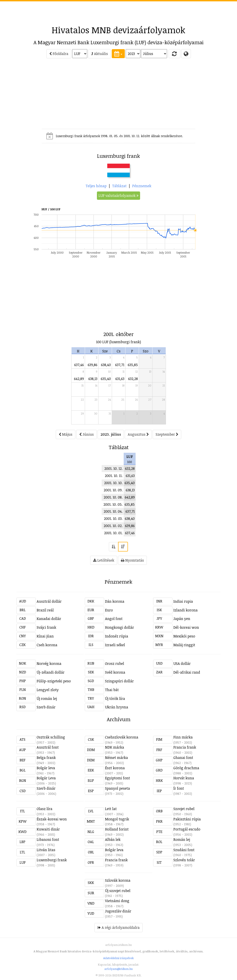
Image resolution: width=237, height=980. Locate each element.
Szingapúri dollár (119, 681)
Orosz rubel (115, 664)
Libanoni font (48, 839)
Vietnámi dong (117, 901)
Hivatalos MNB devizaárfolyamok (118, 30)
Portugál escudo (187, 829)
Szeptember (167, 434)
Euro (109, 610)
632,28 (133, 379)
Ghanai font (183, 758)
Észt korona (115, 768)
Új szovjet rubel (118, 891)
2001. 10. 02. (113, 526)
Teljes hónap (96, 186)
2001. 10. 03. (113, 519)
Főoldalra (59, 54)
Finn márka (183, 737)
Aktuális (99, 54)
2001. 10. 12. (113, 468)
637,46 (79, 365)
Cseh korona (47, 645)
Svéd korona (115, 672)
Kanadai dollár (49, 619)
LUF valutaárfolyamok (118, 196)
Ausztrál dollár (49, 601)
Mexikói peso (184, 636)
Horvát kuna (184, 778)
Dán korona (115, 601)
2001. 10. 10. (113, 483)
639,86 (93, 365)
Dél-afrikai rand (187, 672)
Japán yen (182, 619)
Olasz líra (45, 809)
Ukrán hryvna (117, 707)
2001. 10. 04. (113, 511)
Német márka (116, 758)
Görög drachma (186, 768)
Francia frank (185, 747)
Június (86, 434)
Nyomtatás (132, 560)
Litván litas (46, 850)
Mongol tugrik (117, 819)
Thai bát (112, 690)
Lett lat (111, 809)
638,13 (93, 379)
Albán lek (113, 839)
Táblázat (119, 186)
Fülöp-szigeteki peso (54, 681)
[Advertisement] (118, 11)
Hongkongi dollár (120, 627)
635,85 (133, 365)
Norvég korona (49, 664)
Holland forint (117, 829)
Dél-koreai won (186, 627)
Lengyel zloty (48, 690)
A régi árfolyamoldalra (118, 927)
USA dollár (182, 664)
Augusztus (138, 434)
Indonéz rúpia (117, 636)
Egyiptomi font (117, 778)
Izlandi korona (186, 610)
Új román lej (47, 699)
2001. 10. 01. (113, 533)
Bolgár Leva (46, 778)
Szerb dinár (46, 707)
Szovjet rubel (184, 809)
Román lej (182, 839)
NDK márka (115, 747)
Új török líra (115, 699)
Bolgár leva (46, 768)
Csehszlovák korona (122, 737)
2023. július (111, 434)
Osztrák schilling (51, 737)
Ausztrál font (48, 747)
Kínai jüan (45, 636)
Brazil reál (45, 610)
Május (66, 434)
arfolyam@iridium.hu (118, 969)
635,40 (106, 379)
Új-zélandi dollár (51, 672)
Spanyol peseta (117, 788)
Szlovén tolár (184, 860)
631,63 (120, 379)
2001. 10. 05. (113, 504)
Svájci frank (46, 627)
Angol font (114, 619)
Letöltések (104, 560)
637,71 (120, 365)
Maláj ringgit (184, 645)
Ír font (179, 788)
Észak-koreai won (52, 819)
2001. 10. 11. (114, 476)
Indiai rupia (183, 601)
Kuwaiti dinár (48, 829)
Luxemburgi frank (52, 860)
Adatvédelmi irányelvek (118, 958)
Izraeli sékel (115, 645)
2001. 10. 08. (113, 497)
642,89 (79, 379)
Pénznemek (142, 186)
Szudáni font (184, 850)
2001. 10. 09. (113, 490)
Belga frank (46, 758)
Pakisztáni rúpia (187, 819)
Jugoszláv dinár (118, 911)
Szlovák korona (118, 880)
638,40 (106, 365)
